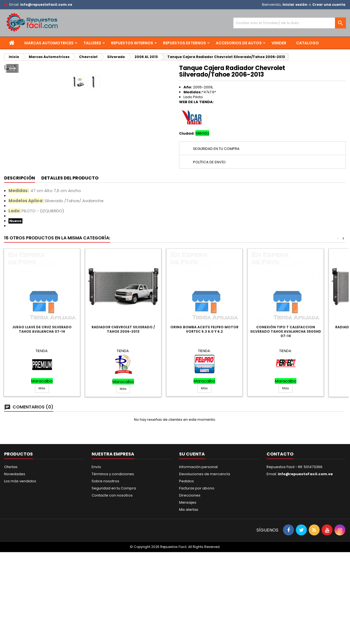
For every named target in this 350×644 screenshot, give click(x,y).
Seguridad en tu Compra (114, 580)
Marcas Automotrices (49, 43)
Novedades (15, 566)
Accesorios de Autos (239, 43)
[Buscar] (290, 23)
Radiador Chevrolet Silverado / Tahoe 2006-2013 (123, 421)
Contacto (280, 546)
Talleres (92, 43)
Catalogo (307, 43)
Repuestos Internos (132, 43)
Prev (12, 149)
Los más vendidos (20, 573)
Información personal (198, 559)
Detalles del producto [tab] (70, 270)
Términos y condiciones (113, 566)
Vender (279, 43)
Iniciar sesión (295, 5)
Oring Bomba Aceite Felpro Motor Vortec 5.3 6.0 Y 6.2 (204, 421)
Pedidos (186, 573)
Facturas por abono (197, 580)
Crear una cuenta (329, 5)
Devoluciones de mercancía (205, 566)
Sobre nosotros (105, 573)
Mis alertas (189, 601)
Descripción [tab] (20, 270)
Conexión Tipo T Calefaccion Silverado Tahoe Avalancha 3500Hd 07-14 (286, 423)
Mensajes (188, 594)
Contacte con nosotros (112, 587)
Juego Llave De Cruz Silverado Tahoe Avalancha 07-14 (42, 421)
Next (163, 149)
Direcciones (190, 587)
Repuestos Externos (184, 43)
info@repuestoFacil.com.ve (46, 5)
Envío (96, 559)
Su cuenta (192, 546)
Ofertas (11, 559)
